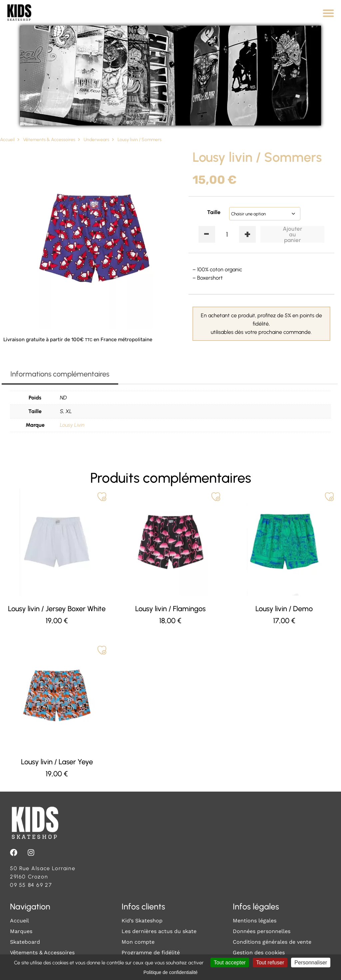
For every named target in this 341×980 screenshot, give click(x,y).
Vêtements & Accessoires (49, 140)
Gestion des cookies (259, 953)
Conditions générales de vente (272, 942)
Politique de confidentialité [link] (171, 972)
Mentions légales (255, 921)
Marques (21, 931)
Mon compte (138, 942)
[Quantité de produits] (227, 234)
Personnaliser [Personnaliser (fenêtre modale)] (311, 963)
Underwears (96, 140)
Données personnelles (262, 931)
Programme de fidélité (151, 953)
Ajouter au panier (293, 234)
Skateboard (25, 942)
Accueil (7, 140)
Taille (214, 212)
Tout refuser (270, 963)
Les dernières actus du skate (159, 931)
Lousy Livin (72, 425)
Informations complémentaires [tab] (60, 374)
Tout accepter (230, 963)
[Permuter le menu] (328, 13)
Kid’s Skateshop (142, 921)
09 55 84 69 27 (31, 885)
